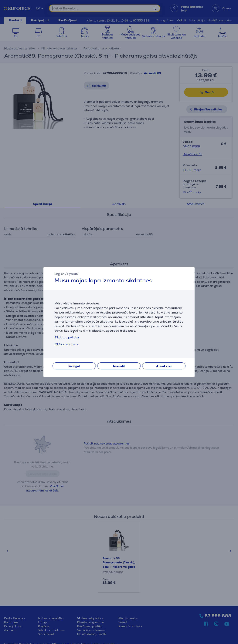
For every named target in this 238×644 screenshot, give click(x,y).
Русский (73, 274)
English (59, 274)
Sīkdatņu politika (67, 337)
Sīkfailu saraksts (66, 344)
